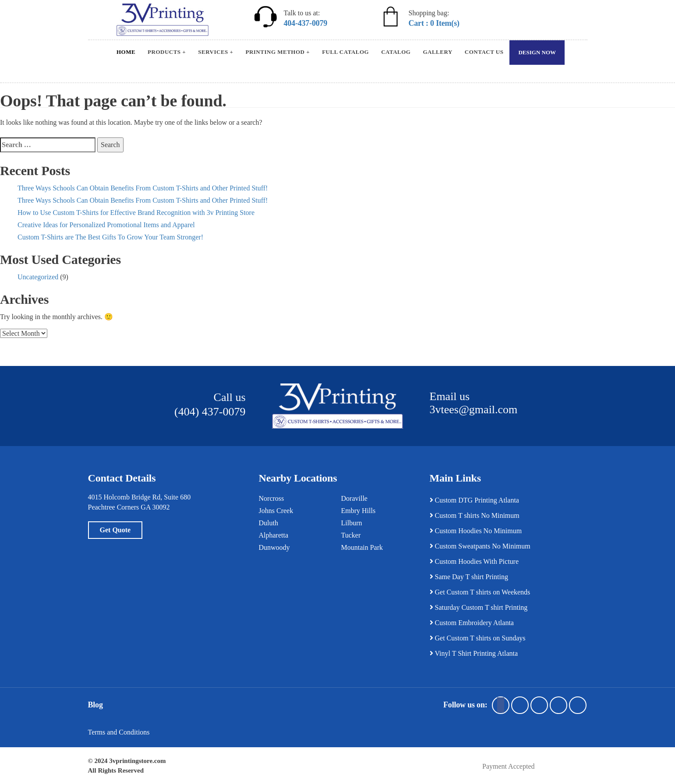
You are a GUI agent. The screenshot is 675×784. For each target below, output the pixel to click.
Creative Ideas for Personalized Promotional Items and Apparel (106, 225)
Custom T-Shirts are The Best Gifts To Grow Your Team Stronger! (110, 237)
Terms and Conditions (119, 732)
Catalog (396, 52)
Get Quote (115, 530)
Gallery (437, 52)
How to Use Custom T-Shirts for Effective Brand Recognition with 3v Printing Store (136, 213)
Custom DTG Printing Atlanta (474, 500)
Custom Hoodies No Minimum (476, 531)
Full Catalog (345, 52)
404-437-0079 (306, 23)
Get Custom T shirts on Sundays (478, 638)
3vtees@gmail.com (474, 410)
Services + (216, 52)
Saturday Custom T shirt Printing (479, 607)
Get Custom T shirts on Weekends (480, 592)
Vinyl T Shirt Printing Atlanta (474, 653)
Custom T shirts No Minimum (475, 515)
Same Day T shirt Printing (469, 577)
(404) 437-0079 (210, 412)
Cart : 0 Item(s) (434, 23)
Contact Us (484, 52)
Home (126, 52)
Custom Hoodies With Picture (474, 561)
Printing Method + (277, 52)
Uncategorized (38, 277)
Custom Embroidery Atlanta (472, 623)
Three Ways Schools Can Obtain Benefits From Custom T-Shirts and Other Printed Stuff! (143, 188)
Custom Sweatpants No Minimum (480, 546)
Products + (167, 52)
